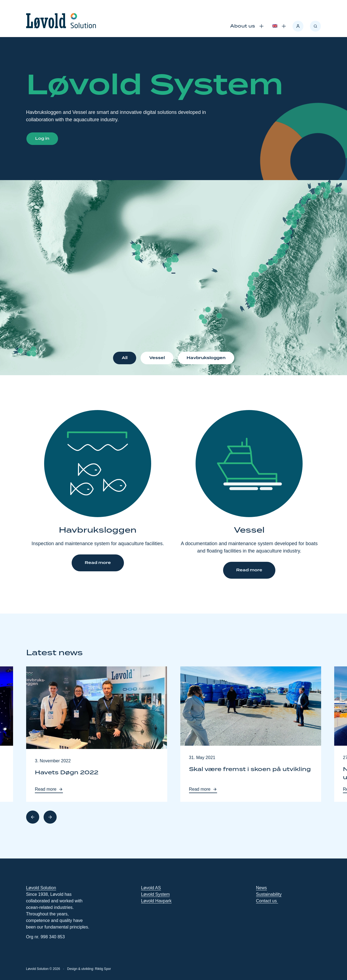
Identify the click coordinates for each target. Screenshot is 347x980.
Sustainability (269, 894)
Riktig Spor (103, 969)
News (261, 888)
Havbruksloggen (206, 358)
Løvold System (156, 894)
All (125, 358)
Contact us (267, 901)
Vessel (157, 358)
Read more (98, 563)
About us (243, 26)
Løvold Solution (41, 888)
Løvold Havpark (156, 901)
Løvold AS (151, 888)
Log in (42, 139)
